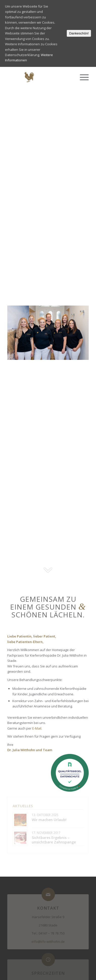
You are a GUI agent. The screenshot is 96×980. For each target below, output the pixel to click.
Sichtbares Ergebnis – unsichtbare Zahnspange (54, 840)
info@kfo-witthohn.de (48, 942)
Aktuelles (23, 806)
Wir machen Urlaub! (49, 820)
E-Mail (37, 728)
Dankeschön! (79, 33)
